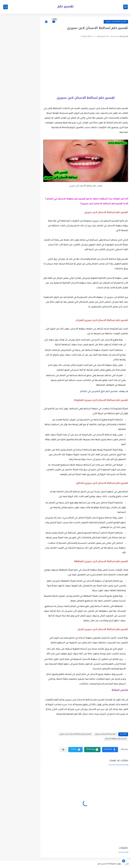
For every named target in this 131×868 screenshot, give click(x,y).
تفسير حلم (66, 7)
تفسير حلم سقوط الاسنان (116, 739)
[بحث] (6, 7)
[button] (110, 750)
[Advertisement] (86, 62)
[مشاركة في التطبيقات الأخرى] (63, 750)
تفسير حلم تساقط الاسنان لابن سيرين (75, 734)
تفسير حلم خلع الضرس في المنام (99, 392)
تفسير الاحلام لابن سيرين (116, 22)
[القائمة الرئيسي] (125, 7)
